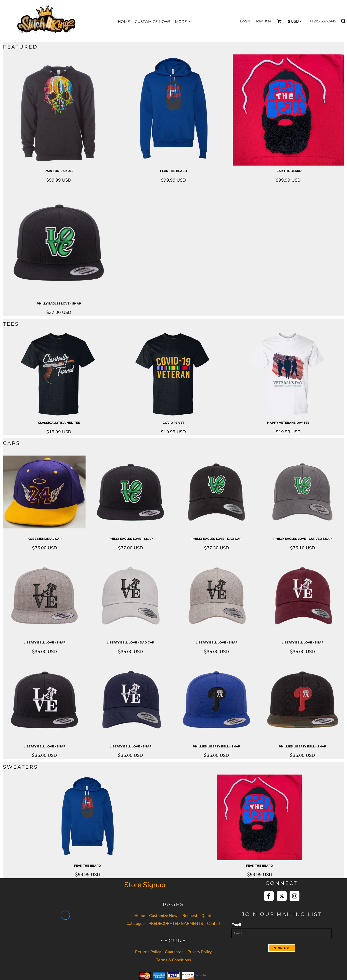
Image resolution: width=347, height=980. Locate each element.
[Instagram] (295, 896)
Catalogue (136, 924)
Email (236, 925)
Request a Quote (197, 916)
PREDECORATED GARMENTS (176, 924)
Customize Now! (164, 916)
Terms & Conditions (173, 960)
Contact (214, 924)
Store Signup (145, 885)
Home (140, 916)
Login (245, 21)
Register (264, 21)
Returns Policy (148, 952)
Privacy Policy (200, 952)
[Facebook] (269, 896)
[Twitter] (282, 896)
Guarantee (174, 952)
